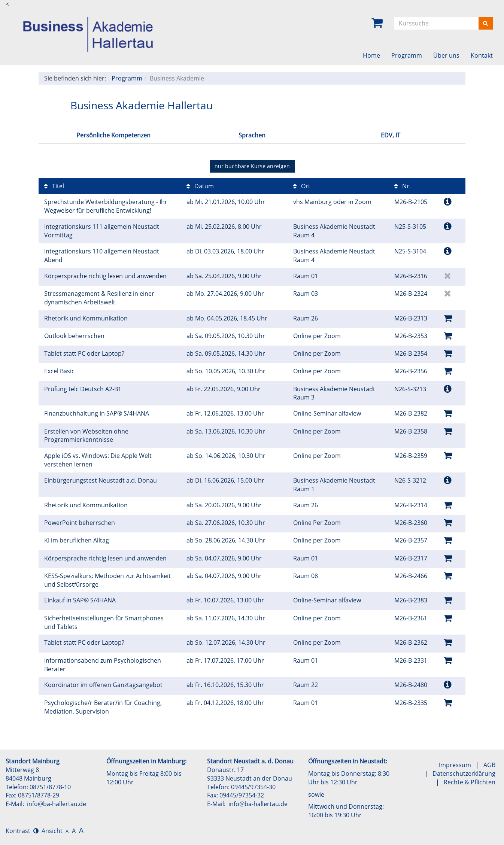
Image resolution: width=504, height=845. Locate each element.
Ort (302, 186)
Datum (200, 186)
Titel (54, 186)
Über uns (446, 55)
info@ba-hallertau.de (57, 804)
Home (371, 55)
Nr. (403, 186)
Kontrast (22, 831)
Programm (407, 55)
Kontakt (482, 55)
